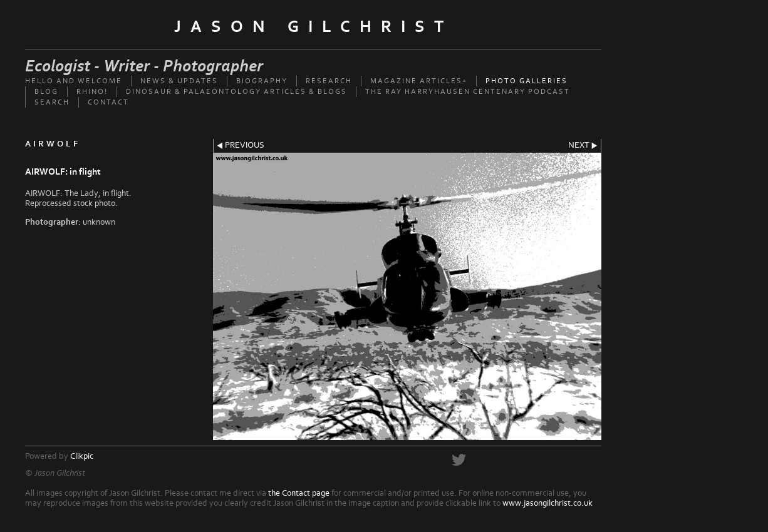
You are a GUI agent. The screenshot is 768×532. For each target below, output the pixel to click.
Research (329, 81)
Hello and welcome (74, 81)
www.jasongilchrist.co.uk (547, 503)
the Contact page (299, 493)
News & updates (179, 81)
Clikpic (82, 456)
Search (52, 102)
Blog (46, 92)
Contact (108, 102)
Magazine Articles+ (419, 81)
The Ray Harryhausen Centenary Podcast (468, 92)
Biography (262, 81)
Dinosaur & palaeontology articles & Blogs (236, 92)
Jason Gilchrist (314, 27)
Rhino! (92, 92)
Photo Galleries (527, 81)
